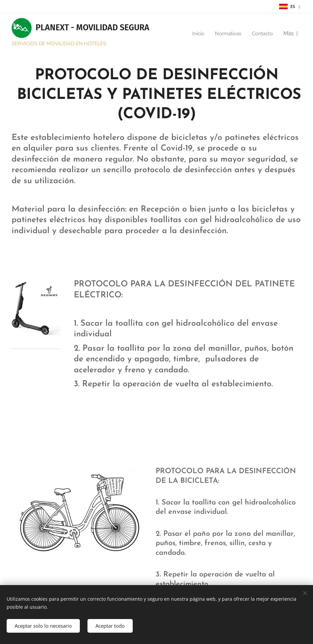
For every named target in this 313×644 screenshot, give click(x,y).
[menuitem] (196, 34)
